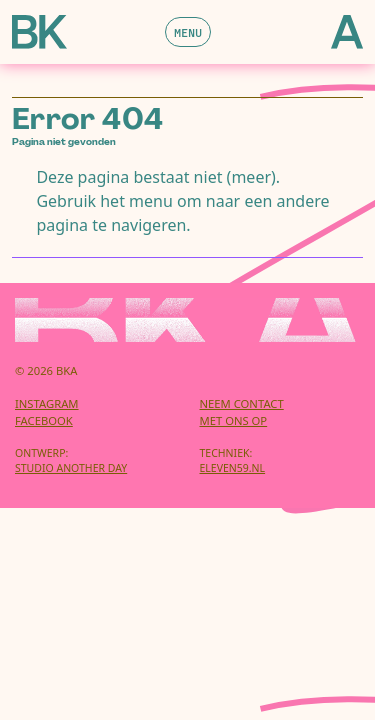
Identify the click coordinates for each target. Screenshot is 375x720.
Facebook (44, 420)
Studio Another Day (71, 468)
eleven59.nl (233, 468)
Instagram (47, 403)
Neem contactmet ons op (242, 412)
